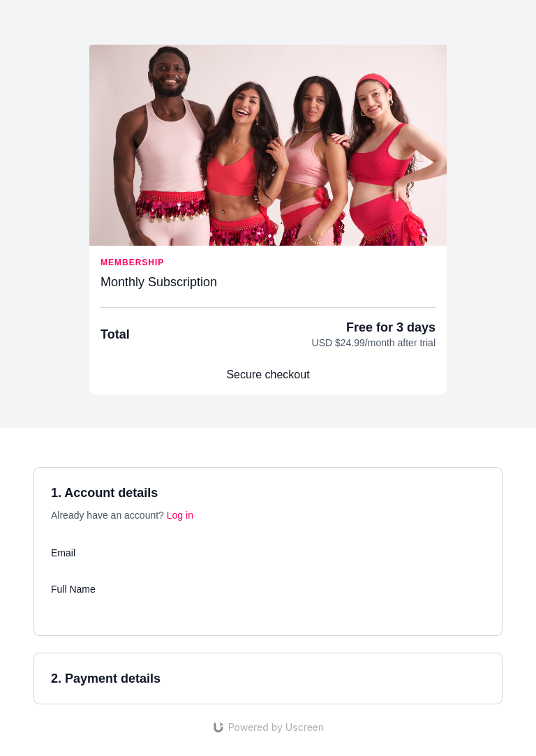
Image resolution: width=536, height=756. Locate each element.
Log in (180, 515)
